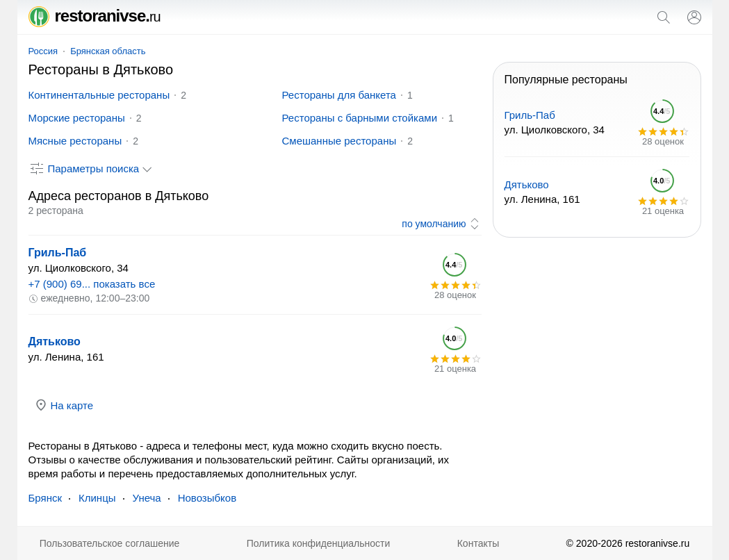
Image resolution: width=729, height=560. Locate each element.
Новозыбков (207, 498)
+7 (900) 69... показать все (92, 284)
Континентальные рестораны (99, 95)
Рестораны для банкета (339, 95)
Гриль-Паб (58, 253)
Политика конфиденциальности (319, 543)
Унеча (147, 498)
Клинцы (97, 498)
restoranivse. (95, 16)
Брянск (46, 498)
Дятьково (55, 341)
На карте (64, 405)
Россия (43, 51)
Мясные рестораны (75, 141)
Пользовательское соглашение (110, 543)
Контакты (478, 543)
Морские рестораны (77, 118)
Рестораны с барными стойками (360, 118)
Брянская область (108, 51)
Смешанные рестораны (339, 141)
